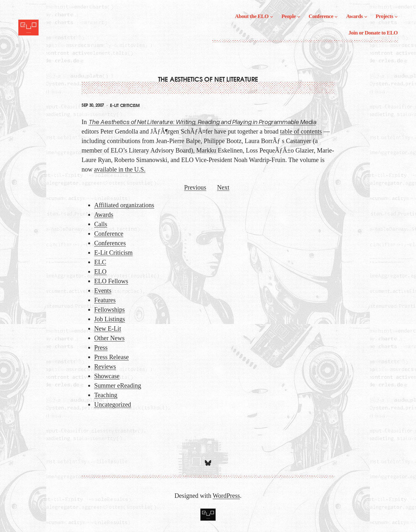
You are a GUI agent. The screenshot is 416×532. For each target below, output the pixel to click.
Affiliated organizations (124, 205)
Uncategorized (113, 404)
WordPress (226, 496)
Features (105, 300)
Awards (104, 215)
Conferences (110, 243)
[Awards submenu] (366, 16)
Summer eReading (118, 385)
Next (223, 187)
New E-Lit (108, 329)
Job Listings (110, 319)
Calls (101, 224)
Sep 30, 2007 (93, 105)
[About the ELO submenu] (272, 16)
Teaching (106, 395)
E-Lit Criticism (125, 106)
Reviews (105, 366)
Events (103, 291)
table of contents (301, 131)
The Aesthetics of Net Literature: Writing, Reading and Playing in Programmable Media (202, 122)
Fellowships (110, 310)
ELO (100, 272)
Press (101, 347)
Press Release (111, 357)
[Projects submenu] (396, 16)
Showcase (107, 376)
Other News (109, 338)
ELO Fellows (111, 281)
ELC (100, 262)
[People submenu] (299, 16)
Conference (109, 234)
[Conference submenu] (336, 16)
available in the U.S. (120, 169)
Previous (195, 187)
